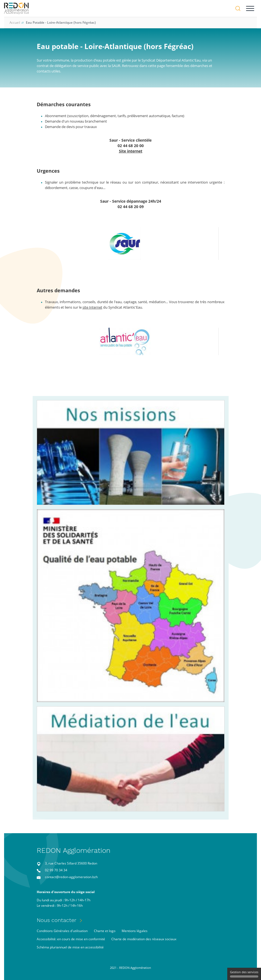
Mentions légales (135, 931)
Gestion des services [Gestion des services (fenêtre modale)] (244, 974)
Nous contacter (57, 920)
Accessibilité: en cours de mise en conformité (71, 939)
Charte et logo (105, 931)
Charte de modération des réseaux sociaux (144, 939)
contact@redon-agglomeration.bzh (71, 877)
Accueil (15, 22)
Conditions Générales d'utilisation (62, 931)
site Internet (92, 307)
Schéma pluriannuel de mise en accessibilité (70, 947)
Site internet (131, 151)
